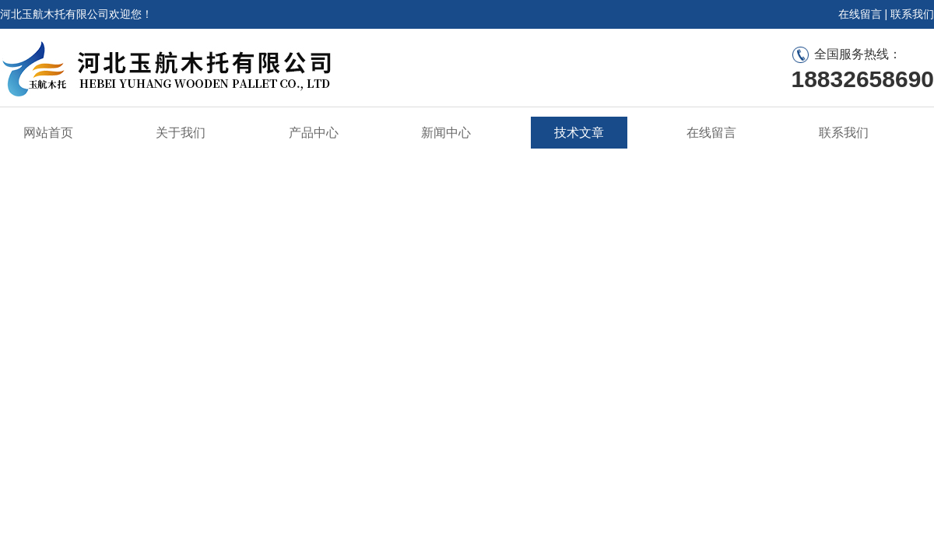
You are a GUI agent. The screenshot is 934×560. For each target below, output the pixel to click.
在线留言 (860, 14)
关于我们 (181, 133)
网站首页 (48, 133)
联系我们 (912, 14)
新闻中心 (446, 133)
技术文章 (579, 133)
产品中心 (314, 133)
